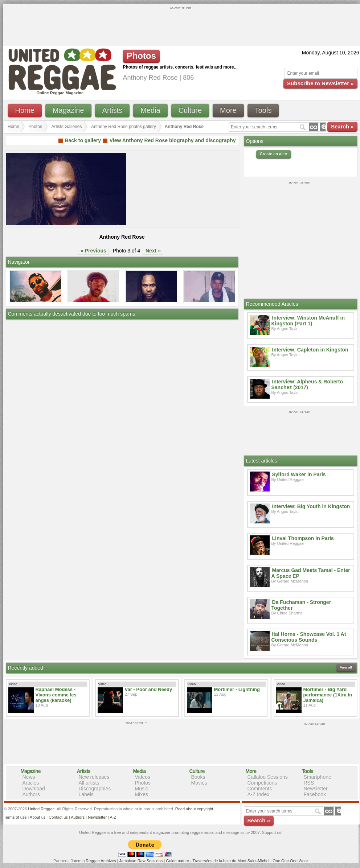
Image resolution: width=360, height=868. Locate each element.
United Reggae (41, 809)
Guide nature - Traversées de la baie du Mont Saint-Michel (218, 861)
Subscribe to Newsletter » (320, 83)
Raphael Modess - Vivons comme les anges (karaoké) (56, 695)
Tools (263, 110)
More (228, 110)
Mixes (142, 794)
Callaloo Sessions (268, 777)
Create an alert (274, 154)
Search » (342, 126)
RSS (309, 783)
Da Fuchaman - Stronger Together (301, 605)
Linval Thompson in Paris (303, 538)
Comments (260, 789)
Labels (86, 794)
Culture (190, 110)
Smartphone (318, 777)
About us (38, 817)
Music (142, 789)
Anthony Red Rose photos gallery (124, 127)
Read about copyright (194, 809)
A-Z (113, 817)
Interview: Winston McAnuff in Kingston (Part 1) (308, 321)
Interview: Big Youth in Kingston (311, 506)
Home (25, 110)
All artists (89, 783)
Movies (199, 783)
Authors (31, 794)
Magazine (68, 110)
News (29, 777)
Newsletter (316, 789)
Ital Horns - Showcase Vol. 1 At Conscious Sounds (309, 637)
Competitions (262, 783)
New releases (94, 777)
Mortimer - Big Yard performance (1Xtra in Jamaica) (328, 695)
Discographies (95, 789)
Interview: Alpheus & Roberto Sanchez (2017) (307, 384)
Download (34, 789)
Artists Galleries (66, 127)
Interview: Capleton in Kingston (310, 350)
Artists (112, 110)
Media (150, 110)
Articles (31, 783)
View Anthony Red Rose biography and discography (173, 140)
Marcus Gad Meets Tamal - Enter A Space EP (311, 573)
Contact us (58, 817)
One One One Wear (290, 861)
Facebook (315, 794)
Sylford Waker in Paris (299, 474)
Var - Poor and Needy (149, 689)
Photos (35, 127)
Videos (143, 777)
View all (346, 667)
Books (198, 777)
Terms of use (15, 817)
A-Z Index (259, 794)
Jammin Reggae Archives (93, 861)
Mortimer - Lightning (237, 689)
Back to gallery (83, 140)
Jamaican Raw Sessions (141, 861)
